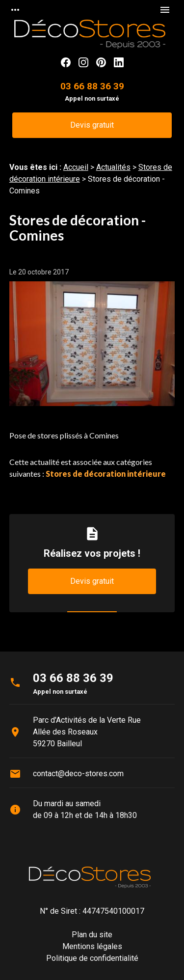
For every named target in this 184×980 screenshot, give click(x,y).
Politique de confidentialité (92, 958)
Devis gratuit (92, 125)
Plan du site (92, 935)
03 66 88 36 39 (92, 86)
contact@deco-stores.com (78, 774)
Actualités (113, 167)
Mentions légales (92, 946)
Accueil (76, 167)
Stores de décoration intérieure (106, 474)
